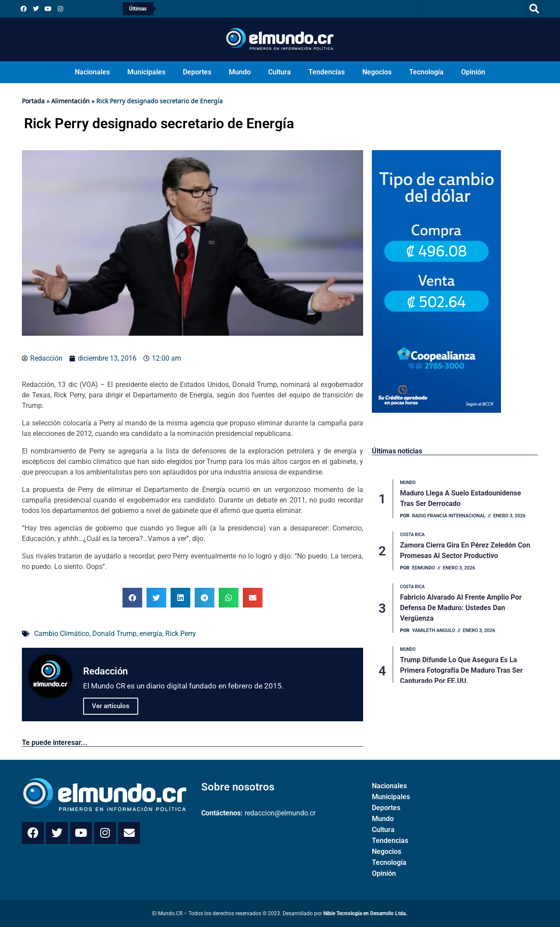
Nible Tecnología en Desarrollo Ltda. (365, 913)
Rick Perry (181, 634)
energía (151, 634)
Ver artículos (111, 706)
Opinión (473, 72)
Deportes (197, 72)
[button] (534, 9)
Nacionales (92, 72)
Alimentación (70, 101)
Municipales (146, 72)
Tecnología (426, 72)
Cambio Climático (62, 634)
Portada (33, 101)
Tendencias (327, 72)
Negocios (377, 72)
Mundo (240, 72)
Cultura (280, 72)
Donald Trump (114, 634)
